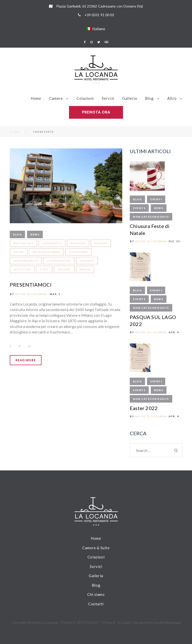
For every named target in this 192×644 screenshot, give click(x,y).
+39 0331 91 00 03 (99, 15)
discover (78, 243)
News (35, 234)
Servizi (108, 98)
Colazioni (85, 98)
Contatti (96, 604)
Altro (172, 98)
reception (22, 269)
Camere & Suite (96, 548)
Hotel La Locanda (31, 294)
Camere (56, 98)
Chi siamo (96, 594)
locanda (87, 261)
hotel (19, 252)
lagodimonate (26, 261)
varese (85, 269)
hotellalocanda (46, 252)
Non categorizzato (151, 217)
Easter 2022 (144, 408)
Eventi (156, 199)
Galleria (130, 98)
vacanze (64, 269)
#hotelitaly (23, 243)
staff (44, 269)
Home (36, 98)
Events (139, 208)
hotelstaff (79, 252)
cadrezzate (52, 243)
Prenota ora (96, 112)
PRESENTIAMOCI (31, 285)
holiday (101, 243)
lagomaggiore (59, 261)
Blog (149, 98)
